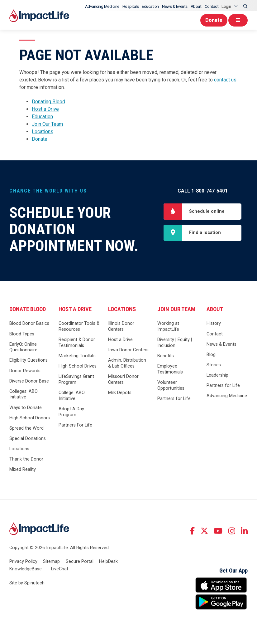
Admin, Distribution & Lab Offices (127, 363)
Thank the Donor (26, 459)
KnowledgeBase (26, 569)
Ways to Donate (26, 408)
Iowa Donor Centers (128, 350)
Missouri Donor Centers (123, 379)
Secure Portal (80, 561)
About (196, 6)
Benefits (166, 356)
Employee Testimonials (170, 369)
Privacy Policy (23, 561)
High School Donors (30, 418)
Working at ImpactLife (168, 326)
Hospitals (131, 6)
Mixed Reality (23, 469)
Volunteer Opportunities (171, 385)
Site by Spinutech (27, 583)
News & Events (175, 6)
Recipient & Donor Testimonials (77, 343)
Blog (211, 355)
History (214, 323)
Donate (214, 20)
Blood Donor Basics (29, 323)
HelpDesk (108, 561)
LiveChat (60, 569)
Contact (212, 6)
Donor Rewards (25, 371)
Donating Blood (48, 102)
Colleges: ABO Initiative (24, 394)
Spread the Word (26, 428)
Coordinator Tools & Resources (79, 326)
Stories (214, 365)
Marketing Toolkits (77, 356)
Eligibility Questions (29, 360)
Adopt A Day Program (71, 412)
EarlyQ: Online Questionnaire (23, 347)
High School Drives (78, 366)
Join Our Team (47, 124)
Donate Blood (28, 309)
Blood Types (22, 334)
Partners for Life (174, 399)
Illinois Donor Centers (121, 326)
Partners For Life (75, 425)
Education (150, 6)
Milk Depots (120, 393)
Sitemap (51, 561)
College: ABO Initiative (72, 396)
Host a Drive (45, 109)
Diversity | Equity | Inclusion (175, 343)
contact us (225, 80)
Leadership (217, 375)
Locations (43, 132)
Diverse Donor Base (29, 381)
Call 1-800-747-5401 (203, 191)
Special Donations (28, 439)
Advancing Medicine (102, 6)
